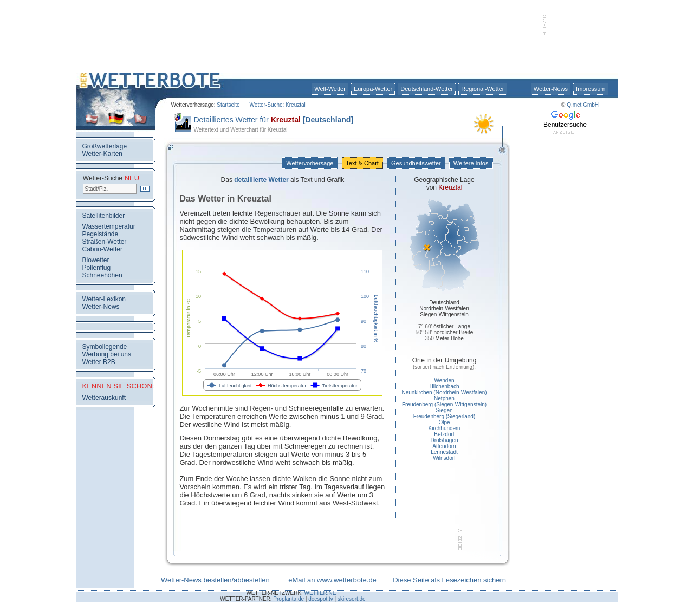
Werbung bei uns (107, 354)
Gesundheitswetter (416, 163)
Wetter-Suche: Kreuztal (278, 105)
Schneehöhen (102, 275)
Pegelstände (100, 234)
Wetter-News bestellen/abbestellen (215, 580)
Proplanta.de (288, 599)
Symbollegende (105, 347)
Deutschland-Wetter (427, 89)
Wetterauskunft (104, 398)
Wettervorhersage (310, 163)
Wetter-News (551, 89)
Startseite (228, 105)
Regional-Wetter (482, 89)
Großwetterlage (105, 146)
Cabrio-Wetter (102, 249)
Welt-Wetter (330, 89)
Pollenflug (97, 268)
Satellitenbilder (104, 216)
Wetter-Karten (102, 154)
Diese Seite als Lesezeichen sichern (449, 580)
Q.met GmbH (583, 105)
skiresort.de (352, 599)
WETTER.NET (322, 593)
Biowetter (96, 260)
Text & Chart (362, 163)
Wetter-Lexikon (104, 299)
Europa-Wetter (373, 89)
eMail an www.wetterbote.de (332, 580)
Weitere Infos (471, 163)
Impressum (591, 89)
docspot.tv (321, 599)
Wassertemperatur (109, 226)
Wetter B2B (99, 362)
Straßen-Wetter (105, 242)
